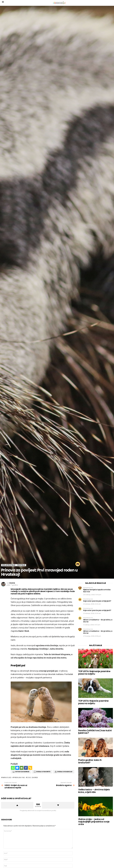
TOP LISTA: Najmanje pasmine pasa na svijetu (94, 673)
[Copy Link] (30, 768)
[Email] (22, 768)
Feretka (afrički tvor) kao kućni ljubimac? (95, 732)
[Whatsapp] (13, 768)
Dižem (17, 805)
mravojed (7, 777)
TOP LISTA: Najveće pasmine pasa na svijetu (93, 702)
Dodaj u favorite (43, 772)
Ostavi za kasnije (22, 772)
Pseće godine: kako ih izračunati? (90, 761)
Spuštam (58, 805)
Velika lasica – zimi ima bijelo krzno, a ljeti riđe (94, 791)
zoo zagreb (33, 777)
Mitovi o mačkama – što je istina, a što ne (98, 621)
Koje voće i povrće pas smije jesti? (97, 601)
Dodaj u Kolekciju (65, 772)
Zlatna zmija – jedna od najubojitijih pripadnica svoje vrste (94, 822)
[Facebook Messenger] (17, 768)
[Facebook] (26, 768)
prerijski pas (19, 777)
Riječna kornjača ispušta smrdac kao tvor (97, 591)
